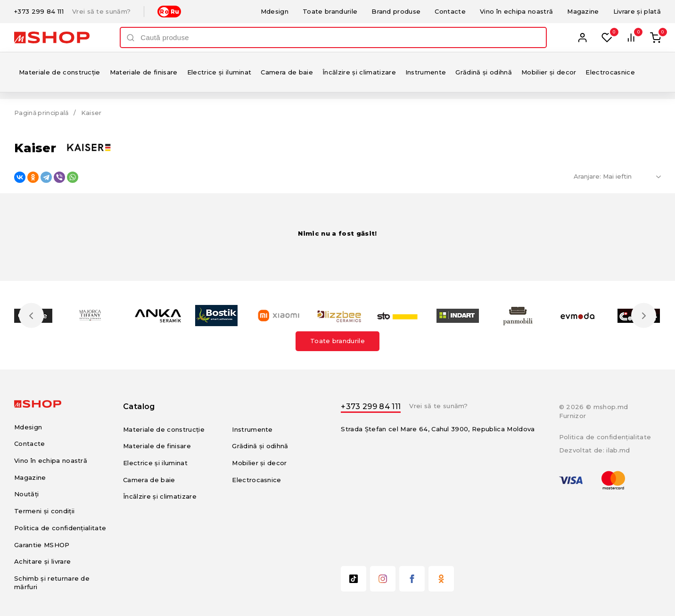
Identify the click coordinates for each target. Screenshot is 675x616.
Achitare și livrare (42, 561)
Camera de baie (287, 72)
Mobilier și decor (549, 72)
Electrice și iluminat (219, 72)
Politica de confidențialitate (60, 528)
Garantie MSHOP (42, 545)
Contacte (450, 11)
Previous (32, 315)
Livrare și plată (637, 11)
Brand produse (396, 11)
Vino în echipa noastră (516, 11)
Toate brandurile (330, 11)
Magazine (583, 11)
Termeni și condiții (44, 511)
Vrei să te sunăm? (102, 12)
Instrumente (426, 72)
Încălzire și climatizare (359, 72)
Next (643, 315)
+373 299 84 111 (39, 12)
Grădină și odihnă (484, 72)
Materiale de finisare (144, 72)
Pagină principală (42, 113)
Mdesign (275, 11)
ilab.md (618, 450)
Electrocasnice (610, 72)
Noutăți (26, 494)
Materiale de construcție (60, 72)
